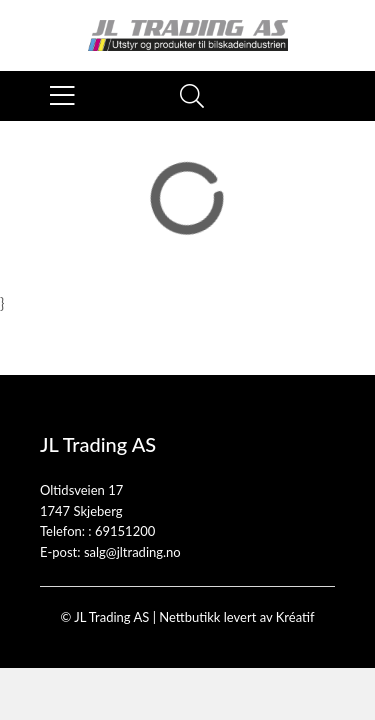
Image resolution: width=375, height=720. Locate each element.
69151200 (125, 531)
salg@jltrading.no (132, 552)
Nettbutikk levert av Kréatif (236, 617)
